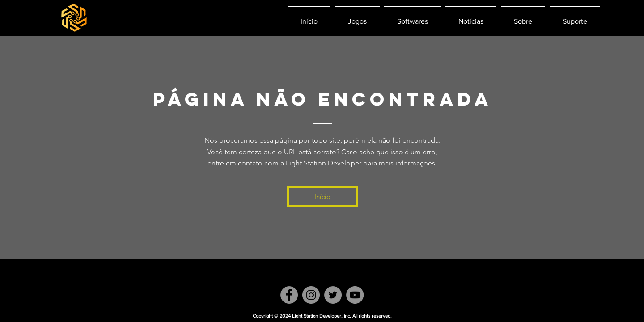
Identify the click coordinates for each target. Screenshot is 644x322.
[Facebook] (289, 295)
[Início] (322, 197)
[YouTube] (355, 295)
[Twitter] (333, 295)
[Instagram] (311, 295)
